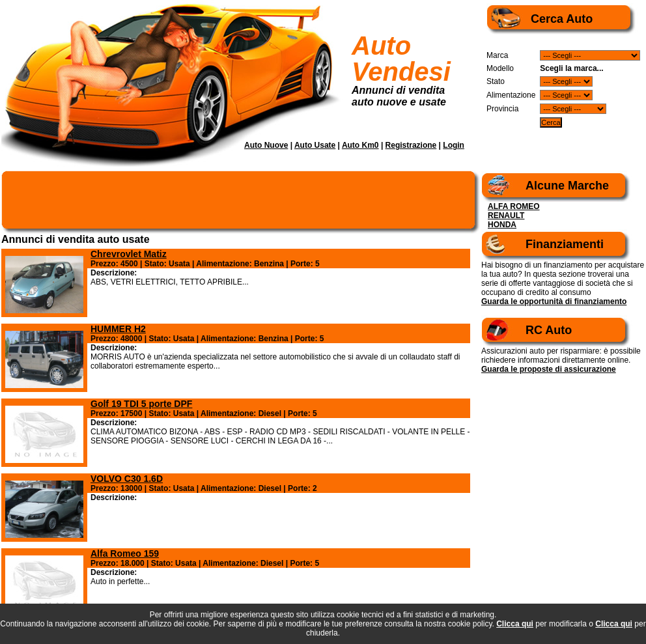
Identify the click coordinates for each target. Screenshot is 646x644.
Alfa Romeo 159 (125, 553)
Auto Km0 (360, 145)
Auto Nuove (266, 145)
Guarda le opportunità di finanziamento (554, 301)
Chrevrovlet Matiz (129, 254)
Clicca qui (515, 624)
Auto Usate (315, 145)
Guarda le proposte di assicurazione (549, 369)
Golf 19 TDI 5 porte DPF (141, 404)
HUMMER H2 (118, 329)
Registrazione (411, 145)
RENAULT (506, 216)
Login (454, 145)
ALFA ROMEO (514, 206)
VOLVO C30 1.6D (127, 479)
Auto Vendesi (401, 59)
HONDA (502, 225)
